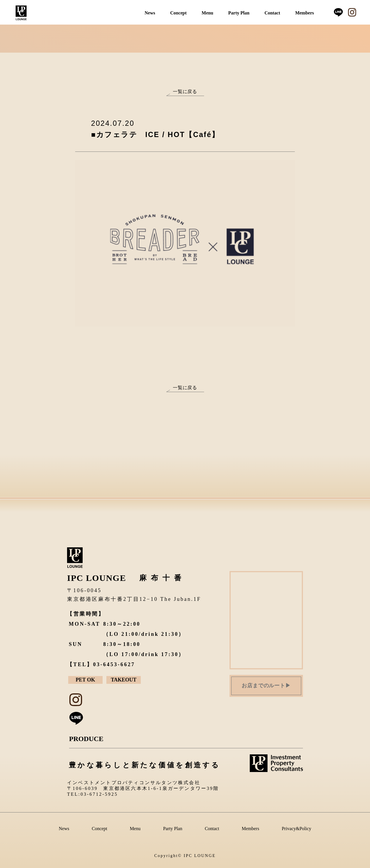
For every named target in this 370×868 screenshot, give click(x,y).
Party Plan (239, 13)
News (150, 13)
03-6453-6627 (114, 664)
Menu (208, 13)
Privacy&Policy (297, 829)
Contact (272, 13)
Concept (178, 13)
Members (305, 13)
